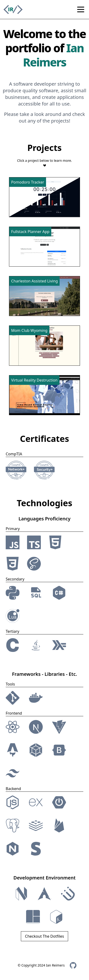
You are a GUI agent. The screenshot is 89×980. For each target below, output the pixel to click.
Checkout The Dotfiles (44, 936)
